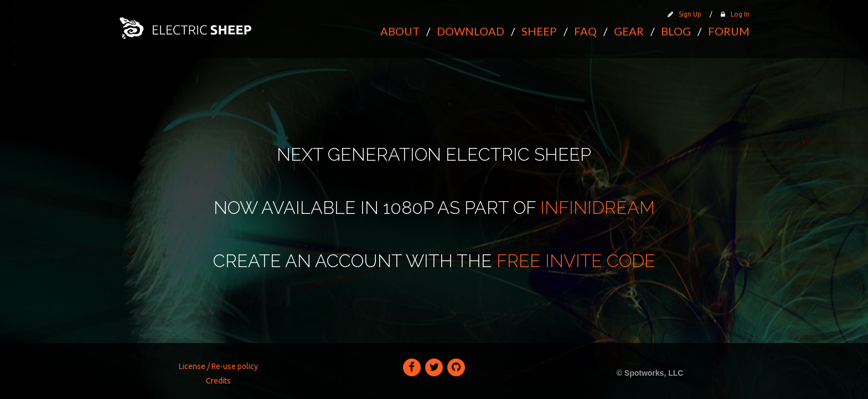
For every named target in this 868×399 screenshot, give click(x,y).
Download (471, 31)
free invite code (576, 261)
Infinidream (598, 208)
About (400, 31)
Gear (629, 31)
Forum (729, 31)
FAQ (585, 31)
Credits (218, 381)
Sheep (539, 31)
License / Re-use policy (218, 366)
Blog (676, 31)
